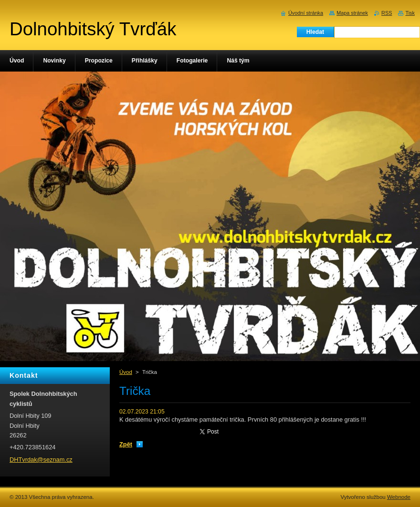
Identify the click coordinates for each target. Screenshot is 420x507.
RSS (387, 13)
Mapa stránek (352, 13)
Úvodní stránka (306, 13)
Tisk (410, 13)
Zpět (126, 444)
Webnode (399, 497)
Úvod (126, 372)
